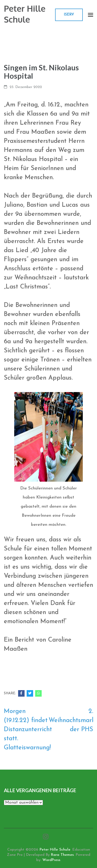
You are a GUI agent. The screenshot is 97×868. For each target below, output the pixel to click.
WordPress (51, 860)
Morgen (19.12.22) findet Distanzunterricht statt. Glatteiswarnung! (28, 730)
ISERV (69, 15)
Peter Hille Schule (25, 14)
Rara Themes (62, 855)
